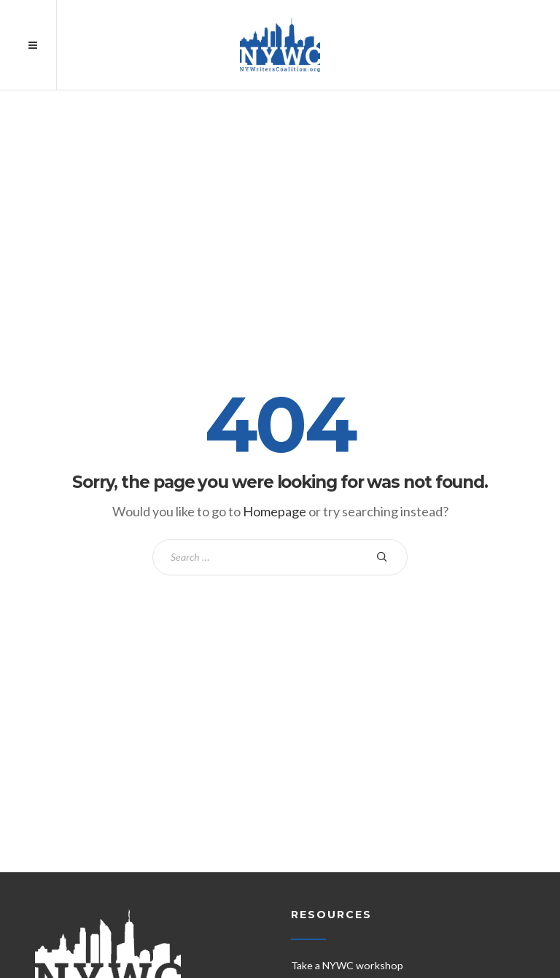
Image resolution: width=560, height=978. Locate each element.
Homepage (275, 511)
